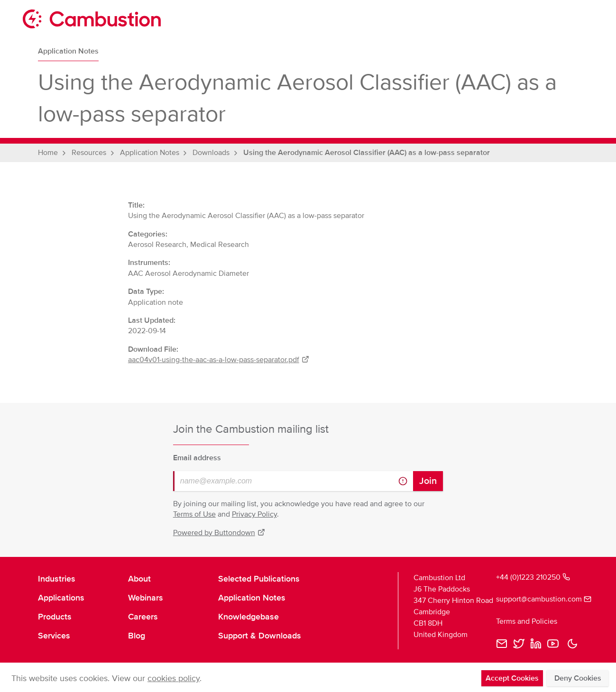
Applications (61, 598)
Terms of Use (194, 514)
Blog (137, 636)
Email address (197, 458)
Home (48, 153)
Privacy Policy (254, 514)
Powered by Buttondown (219, 533)
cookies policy (174, 678)
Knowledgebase (248, 617)
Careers (143, 617)
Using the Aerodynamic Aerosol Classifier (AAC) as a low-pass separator (367, 153)
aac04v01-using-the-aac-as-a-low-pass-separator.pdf (219, 360)
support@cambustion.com (537, 599)
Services (54, 636)
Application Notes (68, 51)
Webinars (146, 598)
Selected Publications (259, 579)
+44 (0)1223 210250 (533, 577)
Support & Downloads (260, 636)
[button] (572, 644)
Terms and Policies (527, 621)
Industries (57, 579)
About (139, 579)
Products (55, 617)
